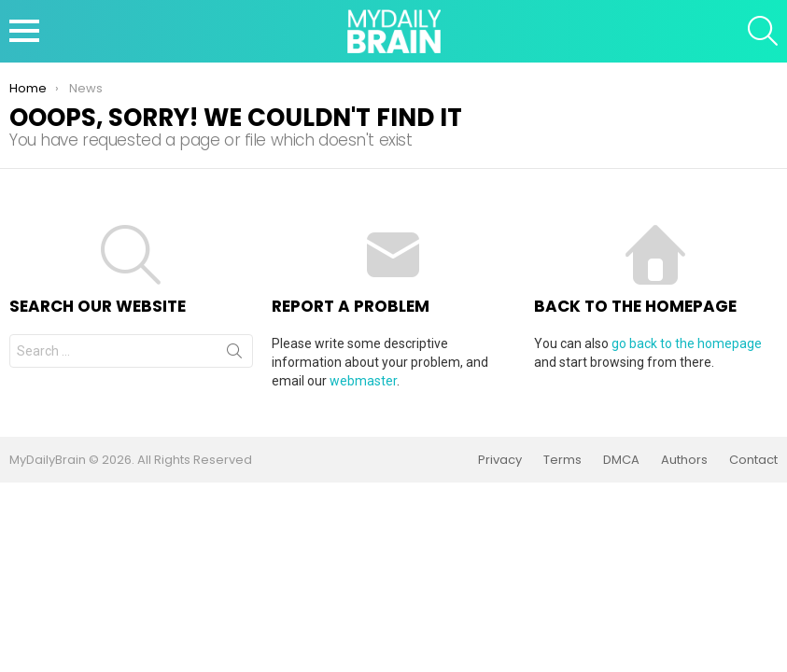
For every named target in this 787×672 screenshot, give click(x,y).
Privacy (500, 460)
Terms (562, 460)
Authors (684, 460)
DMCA (621, 460)
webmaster (363, 381)
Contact (753, 460)
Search (234, 355)
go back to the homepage (687, 343)
